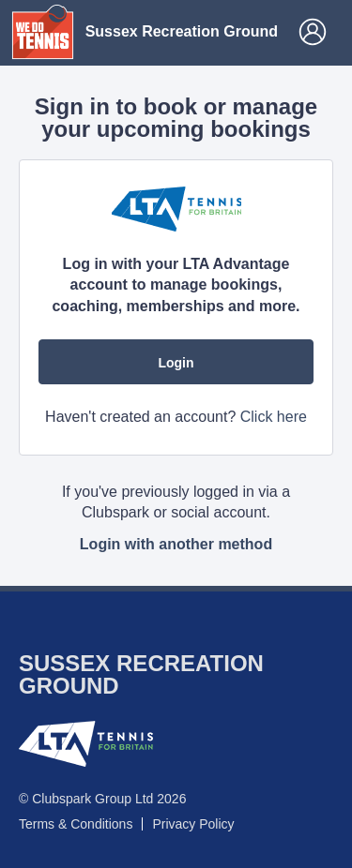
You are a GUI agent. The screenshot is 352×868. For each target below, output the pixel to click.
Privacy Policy (193, 824)
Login (176, 363)
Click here (274, 417)
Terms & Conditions (76, 824)
